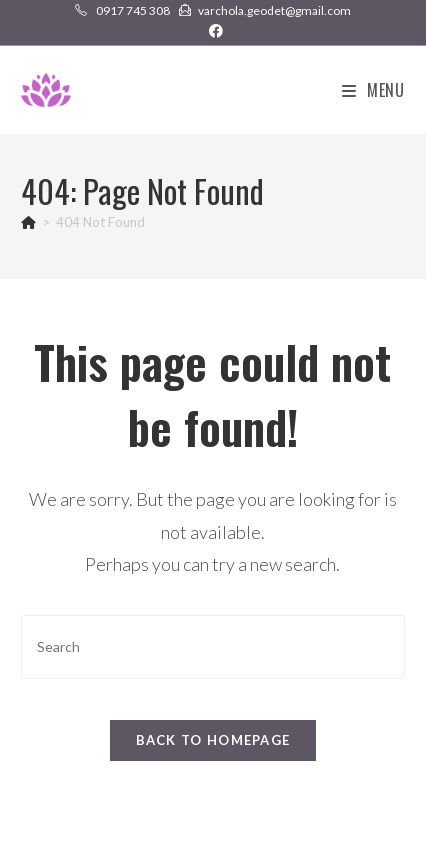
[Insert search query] (212, 646)
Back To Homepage (213, 740)
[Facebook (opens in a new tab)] (213, 31)
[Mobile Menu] (373, 90)
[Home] (28, 222)
